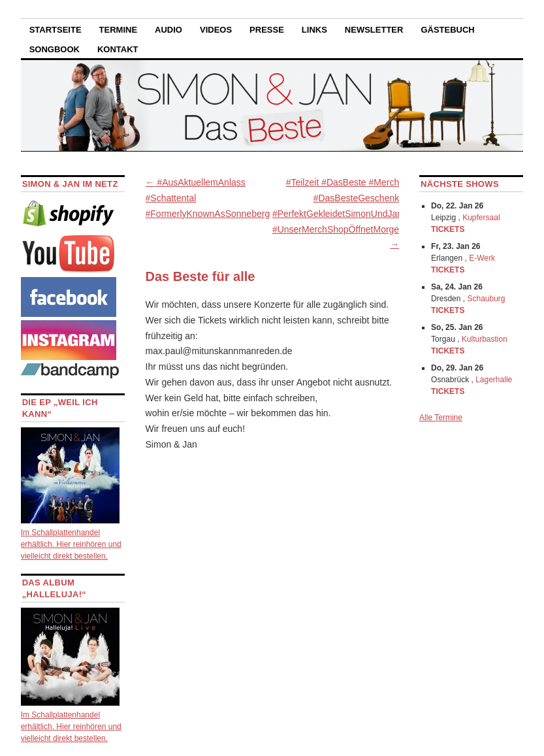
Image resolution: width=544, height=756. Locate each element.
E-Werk (482, 258)
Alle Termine (441, 418)
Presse (267, 30)
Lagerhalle (494, 380)
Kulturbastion (485, 339)
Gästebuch (447, 30)
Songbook (55, 49)
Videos (216, 30)
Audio (168, 30)
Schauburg (487, 299)
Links (314, 30)
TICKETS (448, 229)
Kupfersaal (481, 218)
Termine (119, 30)
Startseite (56, 30)
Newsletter (374, 30)
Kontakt (118, 49)
